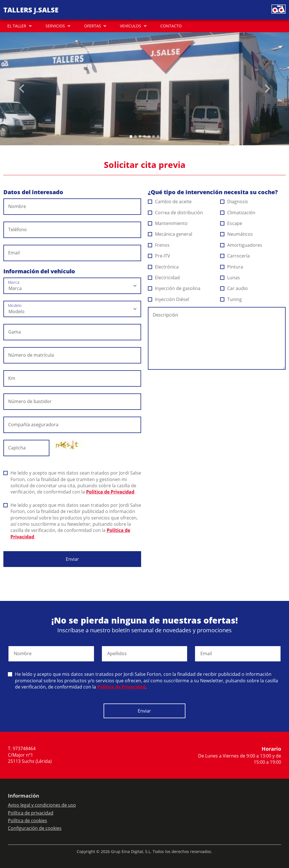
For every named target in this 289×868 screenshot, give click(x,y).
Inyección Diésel (169, 299)
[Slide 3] (144, 137)
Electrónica (163, 267)
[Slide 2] (140, 137)
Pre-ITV (159, 256)
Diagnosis (234, 202)
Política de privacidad (31, 813)
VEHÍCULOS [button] (131, 26)
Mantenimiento (168, 223)
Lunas (230, 278)
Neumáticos (237, 234)
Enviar (72, 559)
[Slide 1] (135, 137)
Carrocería (235, 256)
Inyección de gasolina (174, 288)
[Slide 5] (154, 137)
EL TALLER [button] (17, 26)
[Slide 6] (158, 137)
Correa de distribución (176, 213)
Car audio (234, 288)
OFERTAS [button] (93, 26)
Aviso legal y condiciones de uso (42, 805)
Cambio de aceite (170, 202)
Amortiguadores (241, 245)
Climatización (238, 213)
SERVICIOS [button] (55, 26)
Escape (231, 223)
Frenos (159, 245)
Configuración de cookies (35, 828)
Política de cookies (28, 821)
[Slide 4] (149, 137)
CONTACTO (171, 26)
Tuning (231, 299)
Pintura (232, 267)
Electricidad (164, 278)
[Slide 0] (131, 137)
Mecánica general (170, 234)
